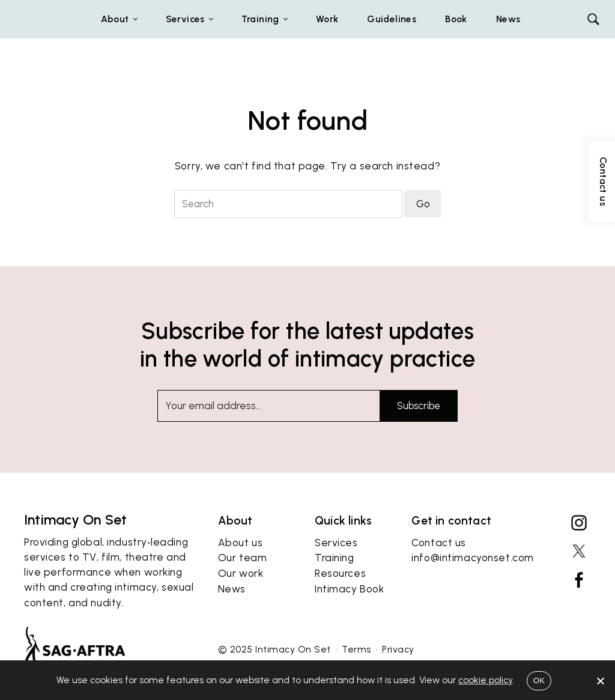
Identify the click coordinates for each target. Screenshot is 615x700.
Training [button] (260, 19)
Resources (340, 601)
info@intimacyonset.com (473, 586)
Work (327, 19)
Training (335, 586)
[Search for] (288, 204)
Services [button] (185, 19)
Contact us (439, 570)
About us (241, 570)
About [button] (115, 19)
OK (539, 680)
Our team (243, 586)
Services (336, 570)
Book (456, 19)
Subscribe (419, 406)
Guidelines (392, 19)
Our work (241, 601)
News (508, 19)
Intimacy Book (349, 617)
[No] (600, 681)
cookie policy (485, 680)
